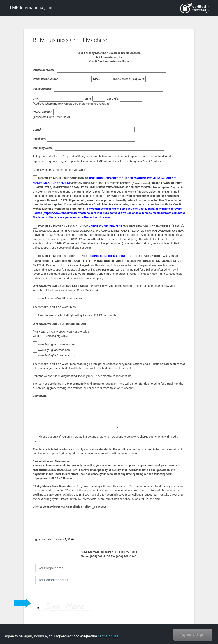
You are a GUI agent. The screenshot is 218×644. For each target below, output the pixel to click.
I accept (99, 507)
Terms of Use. (108, 636)
